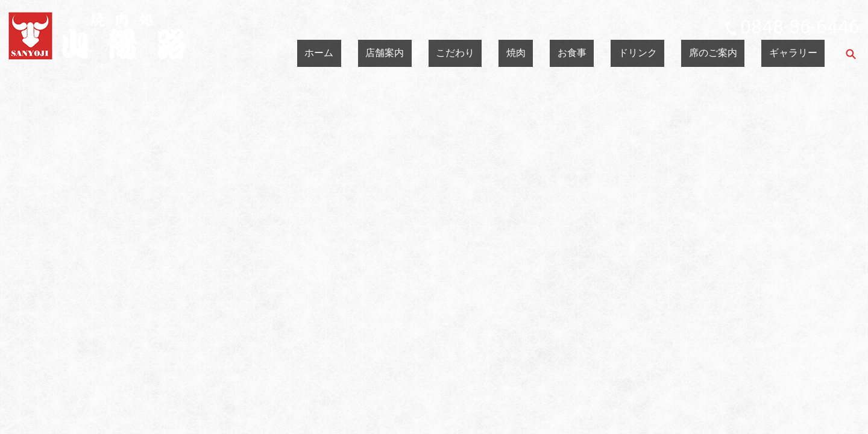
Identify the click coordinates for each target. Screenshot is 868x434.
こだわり (563, 54)
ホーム (466, 54)
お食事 (643, 54)
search (851, 54)
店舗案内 (512, 54)
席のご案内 (744, 54)
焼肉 (605, 54)
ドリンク (690, 54)
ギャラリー (804, 54)
